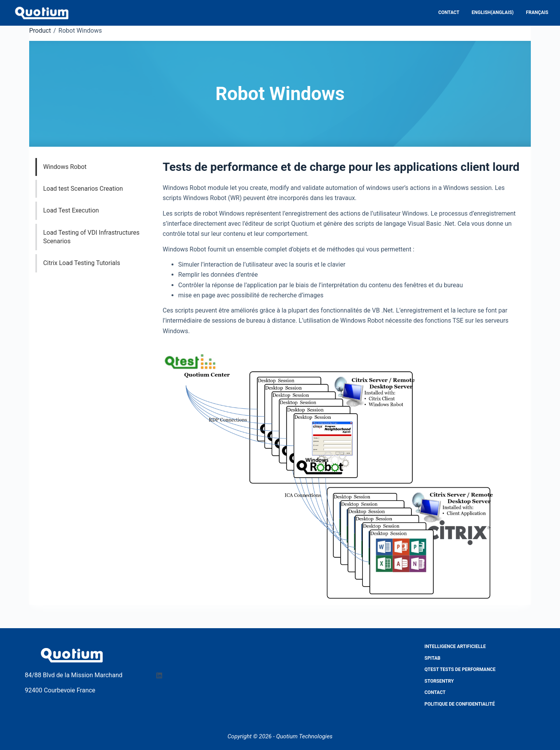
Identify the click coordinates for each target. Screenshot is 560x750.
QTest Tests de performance (460, 669)
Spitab (433, 658)
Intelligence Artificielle (455, 646)
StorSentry (439, 681)
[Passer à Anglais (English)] (492, 13)
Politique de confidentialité (460, 704)
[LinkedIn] (159, 675)
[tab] (97, 167)
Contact (449, 12)
